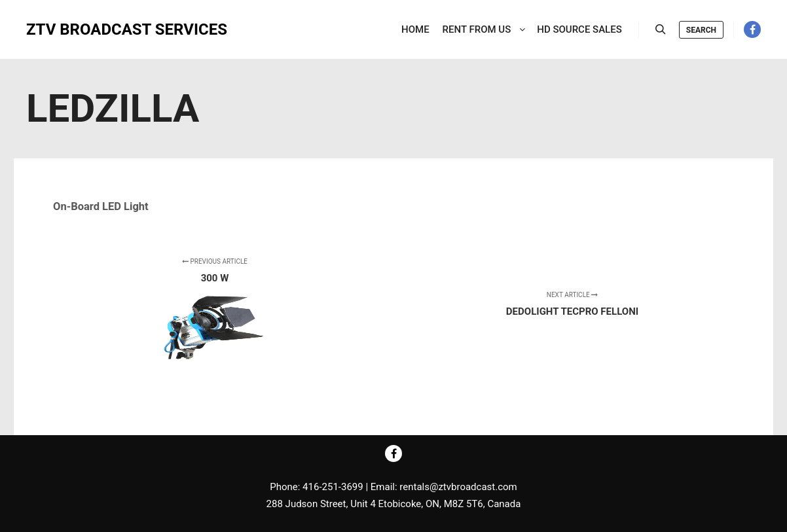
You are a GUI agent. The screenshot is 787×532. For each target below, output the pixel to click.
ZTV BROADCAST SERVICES (92, 29)
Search (701, 30)
